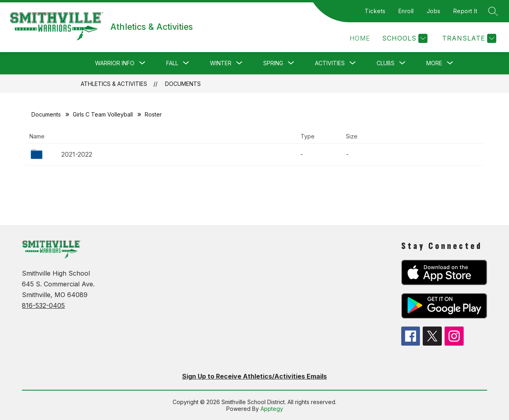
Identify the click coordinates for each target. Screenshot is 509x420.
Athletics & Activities (114, 84)
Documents (183, 84)
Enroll (406, 11)
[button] (360, 38)
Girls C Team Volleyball (103, 114)
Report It (465, 11)
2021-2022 (77, 154)
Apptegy (272, 409)
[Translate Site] (468, 38)
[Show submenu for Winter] (221, 63)
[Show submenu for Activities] (330, 63)
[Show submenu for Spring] (273, 63)
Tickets (375, 11)
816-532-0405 (43, 305)
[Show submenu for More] (434, 63)
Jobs (434, 11)
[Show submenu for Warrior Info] (115, 63)
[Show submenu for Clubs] (386, 63)
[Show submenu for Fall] (172, 63)
